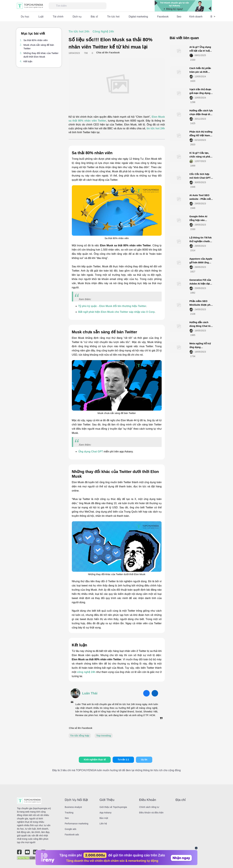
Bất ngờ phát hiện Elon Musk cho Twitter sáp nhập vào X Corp (116, 312)
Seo (179, 17)
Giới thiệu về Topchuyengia (113, 807)
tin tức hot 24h (156, 128)
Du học (25, 17)
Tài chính (58, 17)
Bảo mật (104, 818)
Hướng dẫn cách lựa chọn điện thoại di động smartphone (201, 114)
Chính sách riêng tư (149, 807)
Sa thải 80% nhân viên (36, 40)
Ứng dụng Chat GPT (91, 452)
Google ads (71, 829)
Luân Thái (90, 693)
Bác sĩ (94, 17)
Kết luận (28, 61)
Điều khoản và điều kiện (151, 813)
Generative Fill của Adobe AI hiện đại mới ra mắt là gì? (200, 284)
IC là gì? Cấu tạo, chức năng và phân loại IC (201, 156)
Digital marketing (138, 17)
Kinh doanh (196, 17)
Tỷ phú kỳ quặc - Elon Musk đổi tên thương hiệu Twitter (112, 306)
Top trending (104, 736)
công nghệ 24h (86, 672)
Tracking (69, 813)
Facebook (163, 17)
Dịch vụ (77, 17)
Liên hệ (103, 824)
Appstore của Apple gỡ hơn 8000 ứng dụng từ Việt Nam (201, 262)
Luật (41, 17)
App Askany (105, 813)
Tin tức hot (113, 17)
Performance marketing (77, 824)
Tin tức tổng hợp (80, 736)
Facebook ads (72, 835)
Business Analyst (73, 807)
